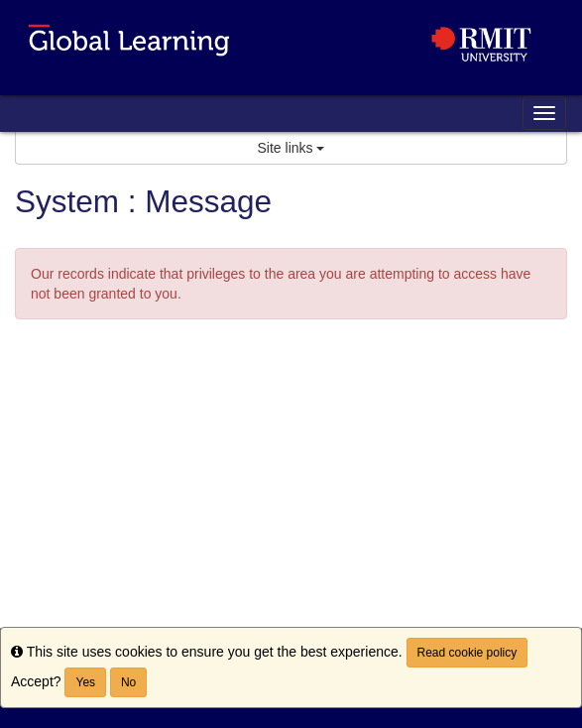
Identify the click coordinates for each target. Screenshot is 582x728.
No (128, 682)
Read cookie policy (467, 653)
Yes (85, 682)
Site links (291, 148)
